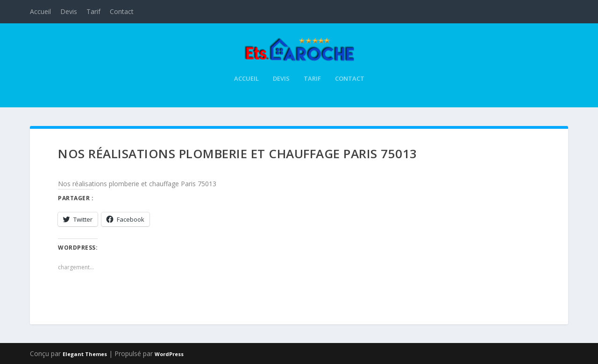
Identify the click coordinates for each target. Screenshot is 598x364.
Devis (69, 11)
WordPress (169, 353)
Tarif (93, 11)
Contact (122, 11)
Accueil (40, 11)
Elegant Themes (85, 353)
